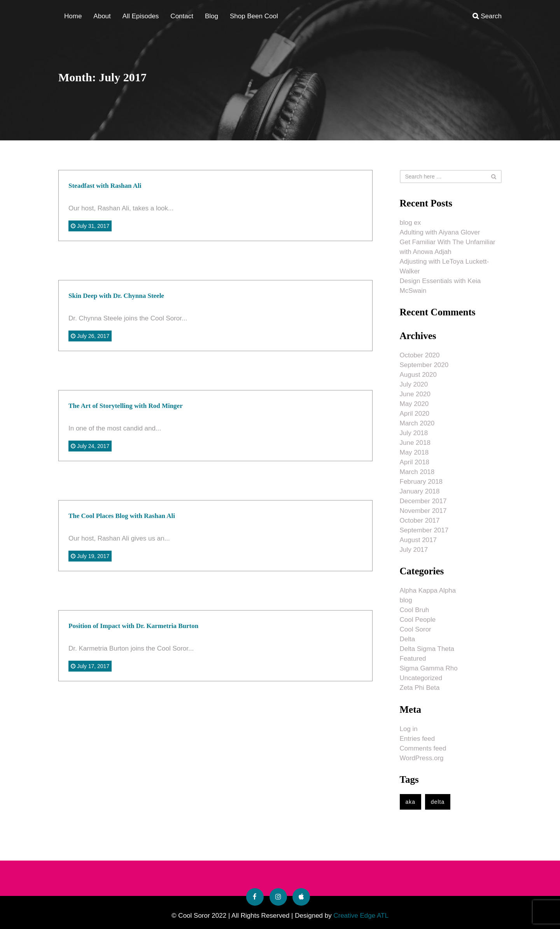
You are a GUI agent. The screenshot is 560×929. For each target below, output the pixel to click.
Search (487, 16)
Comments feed (423, 748)
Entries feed (417, 739)
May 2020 (414, 404)
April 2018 (415, 462)
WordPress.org (422, 758)
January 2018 (420, 491)
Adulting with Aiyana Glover (440, 232)
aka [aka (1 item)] (411, 802)
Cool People (418, 620)
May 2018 (414, 452)
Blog (212, 16)
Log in (409, 729)
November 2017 (423, 511)
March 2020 (417, 423)
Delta (408, 639)
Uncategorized (421, 678)
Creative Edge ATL (361, 916)
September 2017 (424, 530)
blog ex (410, 223)
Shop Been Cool (254, 16)
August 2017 (418, 540)
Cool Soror (416, 629)
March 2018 (417, 472)
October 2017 (420, 520)
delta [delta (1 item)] (438, 802)
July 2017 (414, 550)
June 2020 (415, 394)
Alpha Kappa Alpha (428, 590)
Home (73, 16)
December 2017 (423, 501)
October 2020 (420, 355)
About (102, 16)
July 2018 (414, 433)
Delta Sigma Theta (427, 649)
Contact (182, 16)
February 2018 (421, 482)
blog (406, 600)
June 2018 (415, 443)
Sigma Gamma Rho (429, 668)
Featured (413, 659)
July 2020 (414, 384)
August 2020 (418, 375)
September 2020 (424, 365)
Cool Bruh (415, 610)
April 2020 (415, 414)
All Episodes (141, 16)
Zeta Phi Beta (420, 688)
